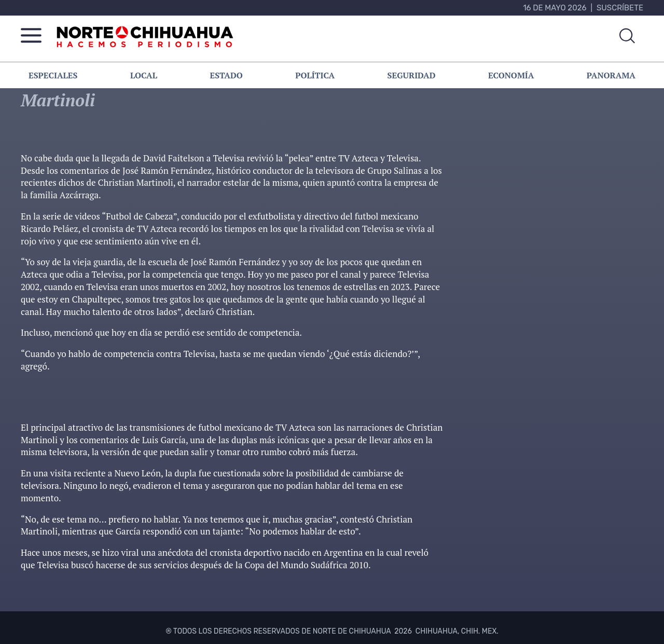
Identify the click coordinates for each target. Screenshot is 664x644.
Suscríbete (620, 8)
